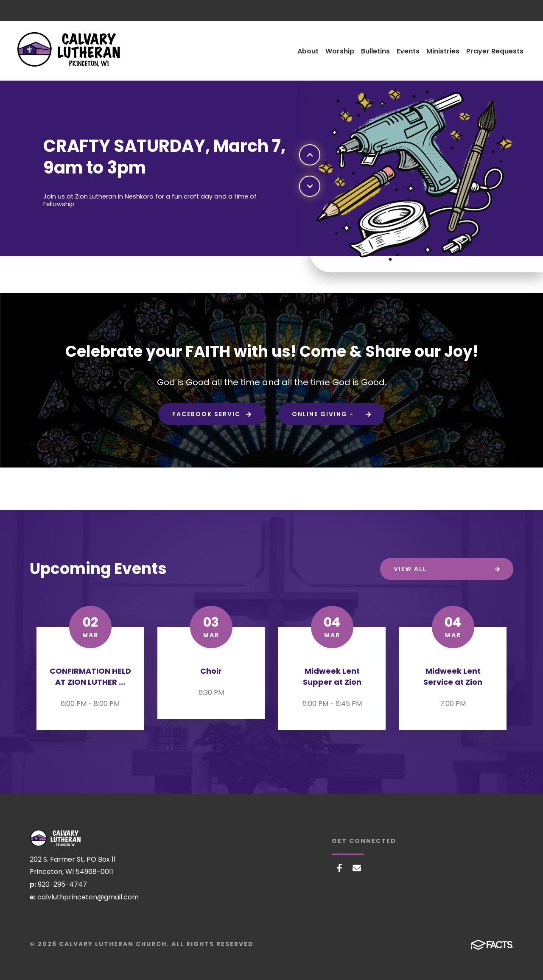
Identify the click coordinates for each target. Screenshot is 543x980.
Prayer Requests (495, 51)
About (308, 51)
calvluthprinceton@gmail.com (88, 897)
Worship (340, 51)
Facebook (340, 868)
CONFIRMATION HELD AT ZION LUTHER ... (90, 676)
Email (357, 868)
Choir (211, 671)
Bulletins (375, 51)
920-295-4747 (62, 884)
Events (408, 51)
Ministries (443, 51)
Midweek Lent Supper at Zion (332, 676)
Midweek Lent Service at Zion (453, 676)
